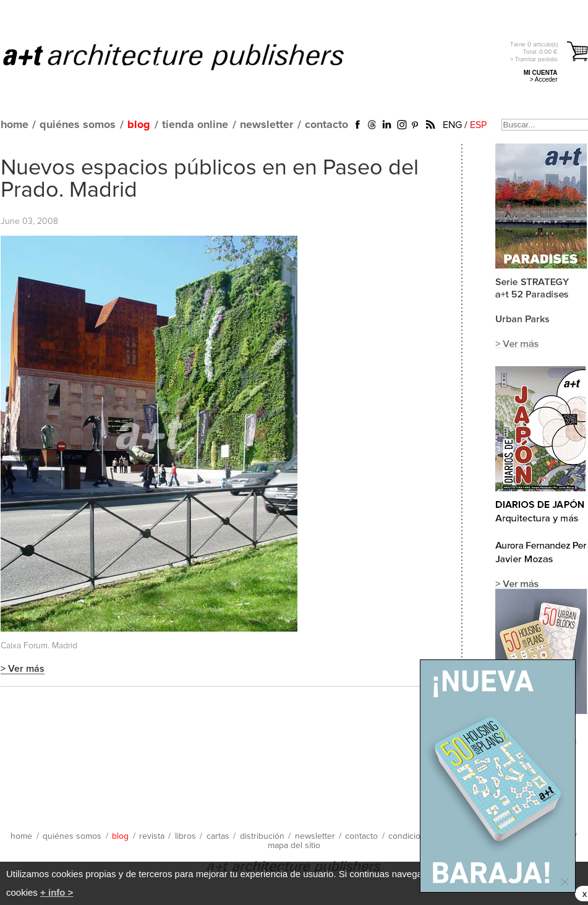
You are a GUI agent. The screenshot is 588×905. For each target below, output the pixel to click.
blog (139, 125)
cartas (218, 836)
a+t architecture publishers (189, 56)
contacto (326, 125)
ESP (478, 125)
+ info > (57, 892)
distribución (262, 836)
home (15, 125)
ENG (452, 125)
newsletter (266, 125)
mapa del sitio (294, 846)
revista (152, 836)
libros (185, 836)
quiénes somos (78, 125)
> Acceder (544, 79)
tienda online (195, 125)
